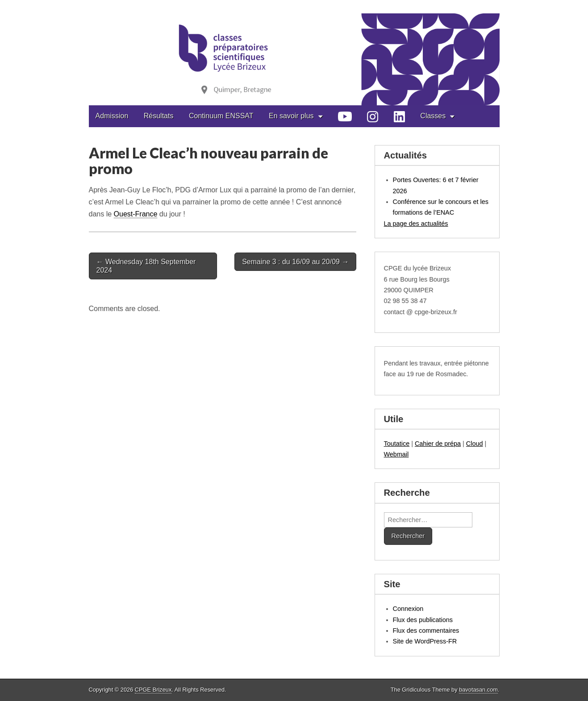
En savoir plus (291, 116)
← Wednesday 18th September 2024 (146, 266)
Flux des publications (423, 620)
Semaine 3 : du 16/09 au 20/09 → (295, 262)
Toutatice (397, 444)
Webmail (396, 454)
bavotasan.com (478, 690)
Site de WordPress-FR (425, 641)
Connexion (408, 609)
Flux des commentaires (426, 630)
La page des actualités (416, 224)
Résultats (159, 116)
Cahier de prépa (438, 444)
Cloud (475, 444)
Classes (433, 116)
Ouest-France (136, 214)
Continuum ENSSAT (221, 116)
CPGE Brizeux (153, 690)
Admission (112, 116)
